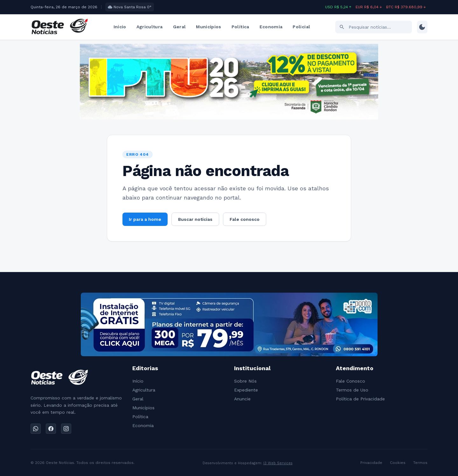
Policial (301, 27)
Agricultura (150, 27)
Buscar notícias (195, 219)
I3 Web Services (278, 463)
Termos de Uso (352, 390)
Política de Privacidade (360, 399)
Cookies (398, 463)
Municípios (209, 27)
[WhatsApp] (36, 429)
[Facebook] (51, 429)
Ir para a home (145, 219)
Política (240, 27)
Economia (271, 27)
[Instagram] (66, 429)
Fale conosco (245, 219)
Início (120, 27)
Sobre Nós (245, 381)
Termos (420, 463)
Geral (180, 27)
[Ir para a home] (59, 27)
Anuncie (242, 399)
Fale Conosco (350, 381)
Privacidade (371, 463)
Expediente (246, 390)
